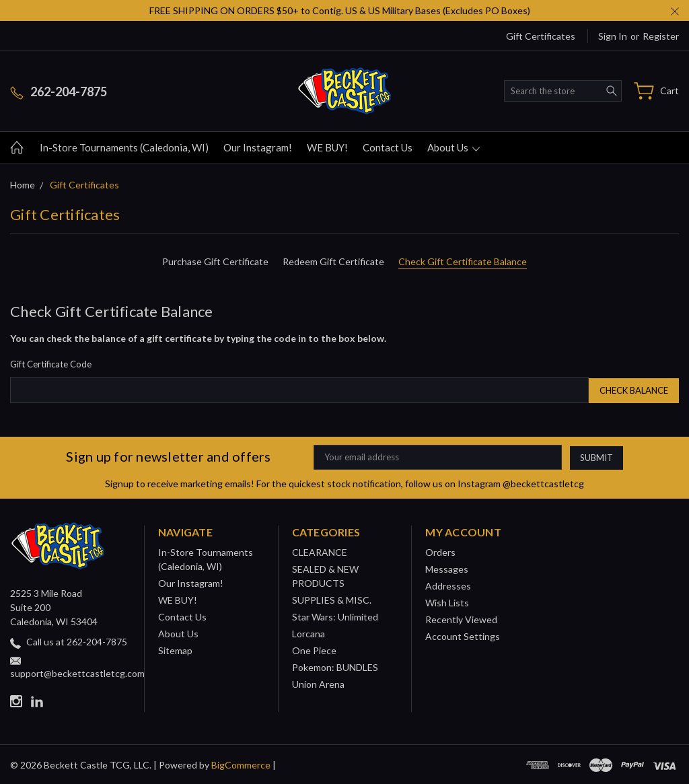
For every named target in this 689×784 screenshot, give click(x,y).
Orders (440, 551)
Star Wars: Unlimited (335, 615)
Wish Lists (447, 601)
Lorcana (309, 632)
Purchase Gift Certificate (215, 261)
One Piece (314, 649)
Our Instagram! (258, 147)
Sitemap (175, 649)
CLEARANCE (320, 551)
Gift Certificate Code (51, 364)
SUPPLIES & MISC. (332, 599)
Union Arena (318, 683)
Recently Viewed (461, 618)
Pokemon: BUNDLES (335, 666)
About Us (454, 147)
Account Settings (463, 635)
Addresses (448, 584)
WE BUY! (327, 147)
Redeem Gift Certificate (333, 261)
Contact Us (388, 147)
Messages (447, 568)
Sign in (613, 36)
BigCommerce (241, 763)
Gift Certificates (541, 36)
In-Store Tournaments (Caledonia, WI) (124, 147)
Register (661, 36)
